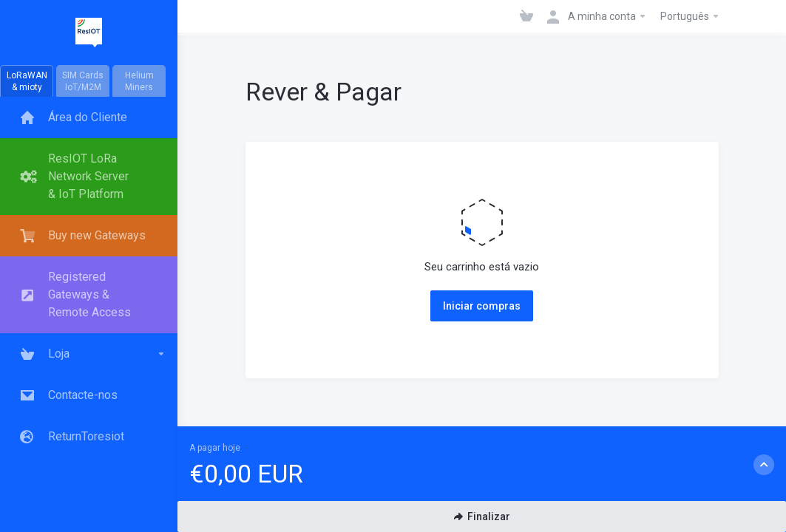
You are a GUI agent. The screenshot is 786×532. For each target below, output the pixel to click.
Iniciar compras (482, 306)
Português (690, 16)
